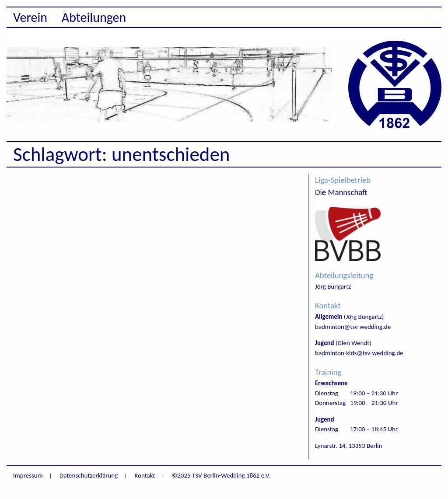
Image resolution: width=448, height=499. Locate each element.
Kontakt (145, 475)
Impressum (28, 475)
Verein (30, 17)
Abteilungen (94, 17)
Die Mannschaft (341, 192)
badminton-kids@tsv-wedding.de (359, 353)
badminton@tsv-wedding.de (353, 327)
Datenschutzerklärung (89, 475)
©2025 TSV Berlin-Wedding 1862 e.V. (221, 475)
